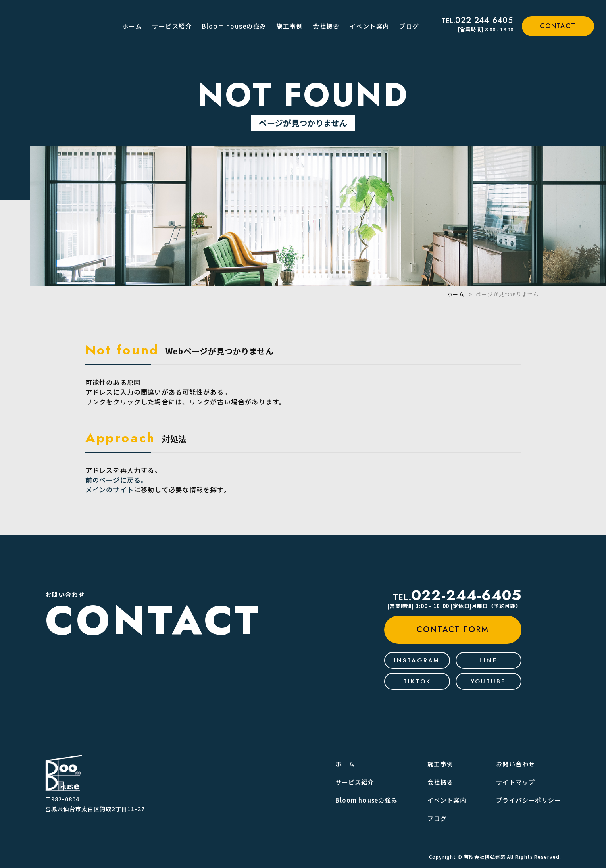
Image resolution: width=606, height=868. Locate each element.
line (488, 660)
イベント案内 (370, 26)
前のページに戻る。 (117, 480)
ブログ (409, 26)
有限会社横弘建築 (484, 857)
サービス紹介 (172, 26)
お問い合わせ (515, 764)
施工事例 (289, 26)
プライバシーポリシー (528, 800)
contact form (453, 630)
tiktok (417, 681)
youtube (488, 681)
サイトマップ (515, 782)
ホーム (132, 26)
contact (558, 26)
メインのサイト (110, 489)
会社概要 (326, 26)
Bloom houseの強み (234, 26)
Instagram (417, 660)
